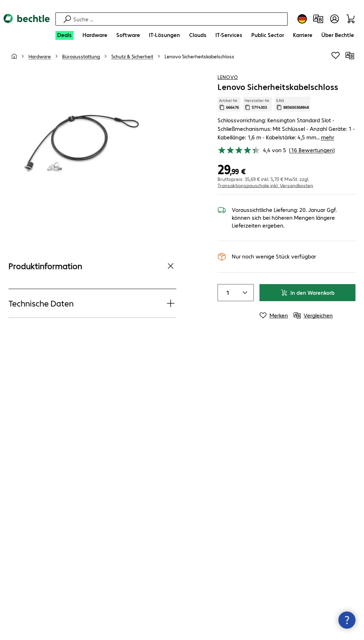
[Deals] (65, 35)
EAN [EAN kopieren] (293, 112)
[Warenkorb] (352, 19)
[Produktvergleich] (318, 19)
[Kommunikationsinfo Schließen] (347, 620)
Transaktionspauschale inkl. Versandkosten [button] (265, 185)
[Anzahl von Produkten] (226, 292)
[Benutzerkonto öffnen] (334, 19)
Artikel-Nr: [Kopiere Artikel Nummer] (229, 112)
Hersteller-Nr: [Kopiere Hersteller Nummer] (258, 112)
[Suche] (179, 19)
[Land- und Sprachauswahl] (302, 19)
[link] (199, 64)
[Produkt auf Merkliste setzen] (336, 64)
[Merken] (274, 315)
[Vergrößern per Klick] (78, 151)
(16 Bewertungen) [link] (312, 149)
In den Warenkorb (307, 292)
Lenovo (228, 85)
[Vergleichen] (350, 64)
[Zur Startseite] (27, 25)
